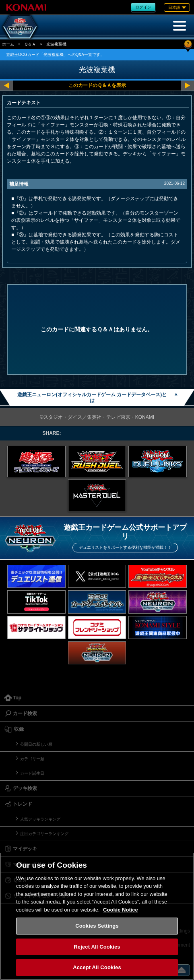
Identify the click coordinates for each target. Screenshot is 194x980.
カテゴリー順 (32, 759)
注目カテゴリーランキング (44, 834)
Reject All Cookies (97, 947)
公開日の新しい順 (36, 744)
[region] (97, 916)
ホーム (8, 44)
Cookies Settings (97, 926)
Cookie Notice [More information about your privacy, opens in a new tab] (121, 910)
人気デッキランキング (40, 819)
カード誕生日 (32, 773)
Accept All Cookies (97, 967)
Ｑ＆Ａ (30, 44)
